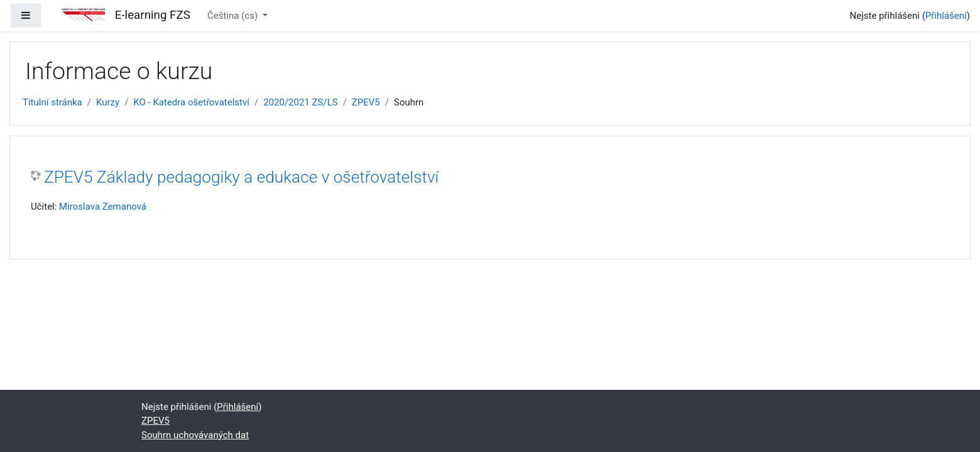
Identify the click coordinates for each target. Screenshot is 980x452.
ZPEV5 (366, 102)
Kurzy (108, 102)
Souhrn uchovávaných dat (195, 435)
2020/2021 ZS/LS (300, 102)
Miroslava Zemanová (103, 207)
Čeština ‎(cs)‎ (234, 16)
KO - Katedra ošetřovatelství (191, 102)
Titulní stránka (52, 102)
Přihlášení (946, 16)
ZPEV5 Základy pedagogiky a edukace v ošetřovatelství (241, 177)
